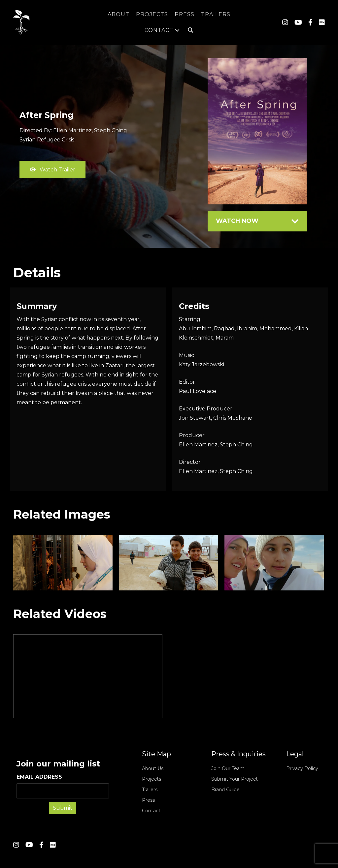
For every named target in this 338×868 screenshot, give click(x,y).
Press (148, 800)
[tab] (257, 221)
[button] (191, 30)
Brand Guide (225, 790)
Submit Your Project (235, 779)
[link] (118, 15)
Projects (152, 779)
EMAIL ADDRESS (63, 786)
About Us (153, 768)
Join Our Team (228, 768)
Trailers (150, 790)
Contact (151, 811)
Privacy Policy (302, 768)
